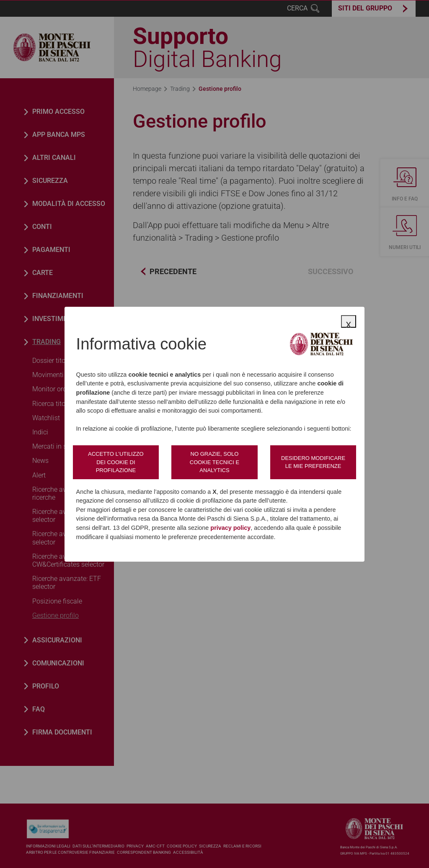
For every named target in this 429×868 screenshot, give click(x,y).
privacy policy (230, 528)
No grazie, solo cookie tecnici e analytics (214, 462)
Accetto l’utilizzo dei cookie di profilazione (116, 462)
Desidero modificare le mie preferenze (313, 462)
